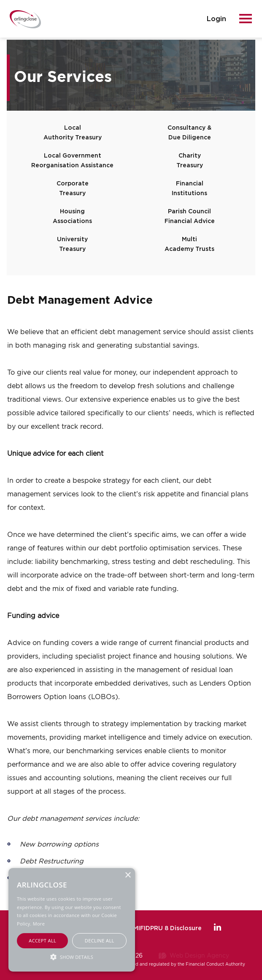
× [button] (128, 875)
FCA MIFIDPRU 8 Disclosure (160, 928)
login (216, 19)
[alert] (72, 920)
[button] (72, 957)
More (39, 924)
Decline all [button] (100, 941)
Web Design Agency (199, 955)
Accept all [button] (42, 941)
